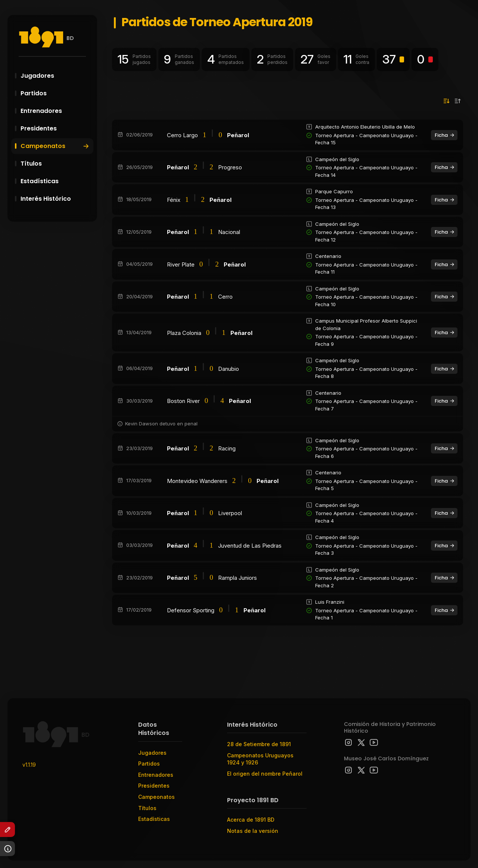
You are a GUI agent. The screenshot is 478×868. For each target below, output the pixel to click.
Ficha (445, 135)
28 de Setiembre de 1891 (259, 744)
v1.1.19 (29, 765)
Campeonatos (55, 146)
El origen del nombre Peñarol (265, 774)
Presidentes (56, 128)
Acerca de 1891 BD (251, 820)
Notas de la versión (253, 831)
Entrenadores (56, 111)
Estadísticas (56, 181)
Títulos (56, 164)
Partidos (56, 93)
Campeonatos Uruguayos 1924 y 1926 (260, 759)
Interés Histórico (56, 199)
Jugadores (56, 76)
